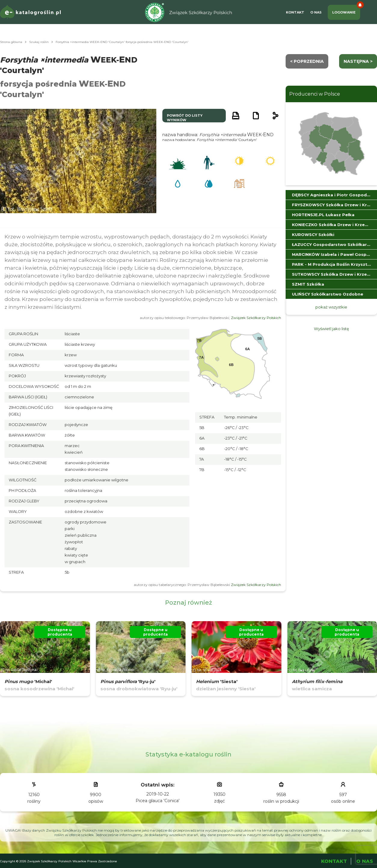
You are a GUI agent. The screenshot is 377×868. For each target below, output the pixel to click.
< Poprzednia (307, 61)
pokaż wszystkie (331, 307)
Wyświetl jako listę (331, 329)
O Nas (316, 12)
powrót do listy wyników (185, 118)
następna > (358, 61)
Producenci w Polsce (315, 94)
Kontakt (295, 12)
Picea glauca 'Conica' (158, 801)
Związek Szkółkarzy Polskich (256, 318)
